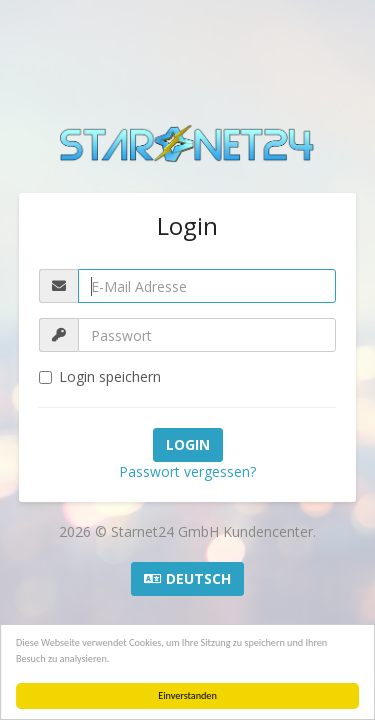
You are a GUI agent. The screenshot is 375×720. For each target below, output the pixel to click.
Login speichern (100, 376)
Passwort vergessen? (187, 471)
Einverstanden (187, 695)
